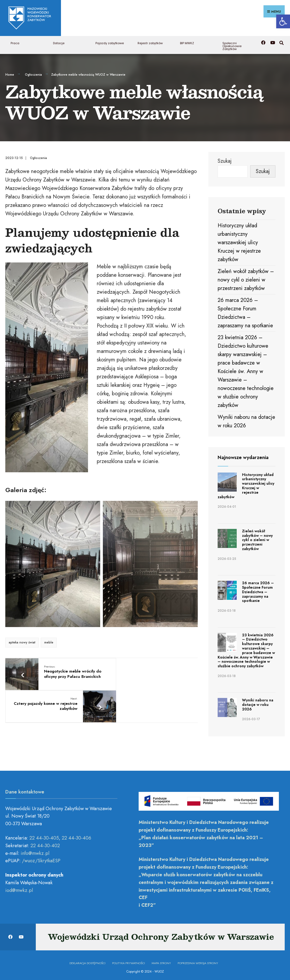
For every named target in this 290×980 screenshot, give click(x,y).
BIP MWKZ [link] (187, 41)
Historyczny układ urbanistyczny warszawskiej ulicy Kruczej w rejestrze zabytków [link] (239, 241)
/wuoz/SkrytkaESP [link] (41, 859)
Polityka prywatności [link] (129, 961)
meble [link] (49, 641)
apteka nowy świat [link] (22, 641)
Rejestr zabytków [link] (150, 41)
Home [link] (10, 73)
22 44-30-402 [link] (45, 843)
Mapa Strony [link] (161, 961)
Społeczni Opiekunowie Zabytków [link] (232, 44)
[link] (283, 21)
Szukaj (225, 159)
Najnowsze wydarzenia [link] (243, 456)
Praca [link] (15, 41)
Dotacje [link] (59, 41)
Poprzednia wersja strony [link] (198, 961)
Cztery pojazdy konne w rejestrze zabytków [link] (139, 670)
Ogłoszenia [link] (33, 73)
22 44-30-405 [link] (44, 836)
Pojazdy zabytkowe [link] (110, 41)
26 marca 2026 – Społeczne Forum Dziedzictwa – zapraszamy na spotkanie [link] (258, 590)
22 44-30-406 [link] (76, 836)
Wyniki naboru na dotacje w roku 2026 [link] (258, 703)
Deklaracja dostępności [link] (87, 961)
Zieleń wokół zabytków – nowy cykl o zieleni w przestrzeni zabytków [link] (246, 278)
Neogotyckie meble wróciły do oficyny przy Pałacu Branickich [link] (66, 672)
